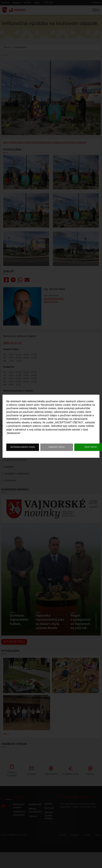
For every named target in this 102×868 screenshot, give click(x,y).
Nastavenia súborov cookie (23, 447)
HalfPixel (12, 857)
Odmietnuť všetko (57, 447)
